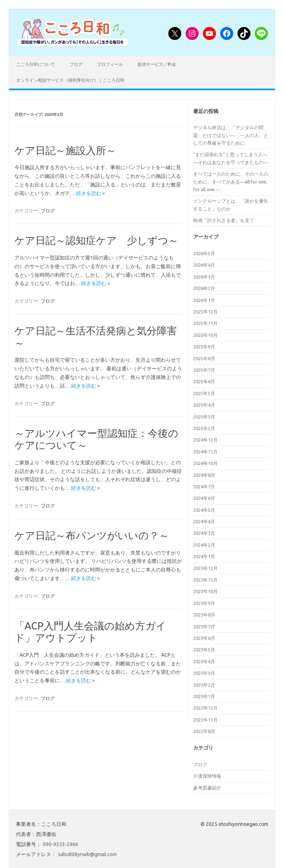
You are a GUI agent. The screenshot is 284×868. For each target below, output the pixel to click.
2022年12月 (205, 708)
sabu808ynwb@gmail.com (87, 854)
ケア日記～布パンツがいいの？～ (92, 535)
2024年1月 (204, 556)
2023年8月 (204, 615)
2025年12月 (205, 312)
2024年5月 (204, 510)
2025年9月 (204, 347)
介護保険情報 (207, 776)
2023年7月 (204, 627)
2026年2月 (204, 288)
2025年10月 (205, 335)
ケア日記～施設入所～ (65, 150)
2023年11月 (205, 580)
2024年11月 (205, 452)
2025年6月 (204, 381)
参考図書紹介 (207, 788)
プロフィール (110, 64)
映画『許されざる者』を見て (224, 220)
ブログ (76, 64)
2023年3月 (204, 673)
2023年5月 (204, 650)
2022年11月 (205, 720)
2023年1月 (204, 696)
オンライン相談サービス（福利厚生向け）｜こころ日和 (70, 80)
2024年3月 (204, 533)
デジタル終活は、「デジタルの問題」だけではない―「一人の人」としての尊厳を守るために (231, 135)
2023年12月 (205, 568)
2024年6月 (204, 498)
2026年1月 (204, 300)
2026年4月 (204, 265)
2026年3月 (204, 277)
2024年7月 (204, 487)
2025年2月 (204, 428)
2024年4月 (204, 521)
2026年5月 (204, 253)
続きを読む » (90, 193)
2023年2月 (204, 685)
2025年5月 (204, 393)
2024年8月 (204, 475)
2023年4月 (204, 661)
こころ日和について (36, 64)
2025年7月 (204, 370)
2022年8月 (204, 731)
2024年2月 (204, 545)
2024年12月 (205, 440)
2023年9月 (204, 603)
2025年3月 (204, 417)
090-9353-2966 (61, 844)
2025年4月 (204, 405)
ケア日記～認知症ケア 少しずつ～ (96, 240)
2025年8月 (204, 358)
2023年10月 (205, 591)
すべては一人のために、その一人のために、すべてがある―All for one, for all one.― (231, 182)
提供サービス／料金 (157, 64)
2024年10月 (205, 463)
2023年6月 (204, 638)
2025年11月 (205, 323)
